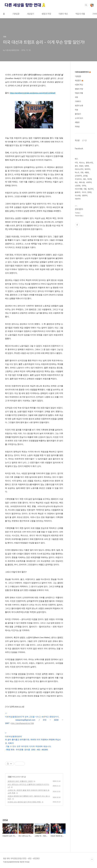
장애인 (89, 192)
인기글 (84, 140)
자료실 (77, 126)
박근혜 (89, 179)
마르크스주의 (79, 169)
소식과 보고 (79, 118)
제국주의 (87, 169)
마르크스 (82, 163)
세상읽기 (31, 14)
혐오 (85, 179)
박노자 (77, 173)
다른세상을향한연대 (83, 72)
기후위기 (78, 101)
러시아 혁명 (79, 189)
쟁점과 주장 (46, 14)
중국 (76, 166)
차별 (85, 189)
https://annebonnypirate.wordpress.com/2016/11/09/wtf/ (33, 93)
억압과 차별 (80, 14)
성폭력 (87, 166)
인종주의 (85, 196)
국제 (10, 777)
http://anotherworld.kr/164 (22, 723)
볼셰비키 (78, 192)
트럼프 (81, 166)
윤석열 (85, 176)
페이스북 (77, 225)
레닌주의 (91, 189)
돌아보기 (78, 114)
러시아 (84, 192)
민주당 (84, 186)
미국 (76, 163)
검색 (86, 5)
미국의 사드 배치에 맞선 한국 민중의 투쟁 (24, 802)
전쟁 (82, 173)
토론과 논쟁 (79, 106)
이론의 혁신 (63, 14)
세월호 (77, 122)
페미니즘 (82, 182)
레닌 (76, 182)
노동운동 (78, 186)
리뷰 (76, 110)
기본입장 (16, 14)
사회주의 (89, 182)
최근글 (77, 140)
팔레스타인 (89, 163)
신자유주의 (78, 176)
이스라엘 (78, 196)
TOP (92, 860)
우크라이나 (78, 179)
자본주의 (78, 199)
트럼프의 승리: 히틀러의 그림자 (20, 781)
